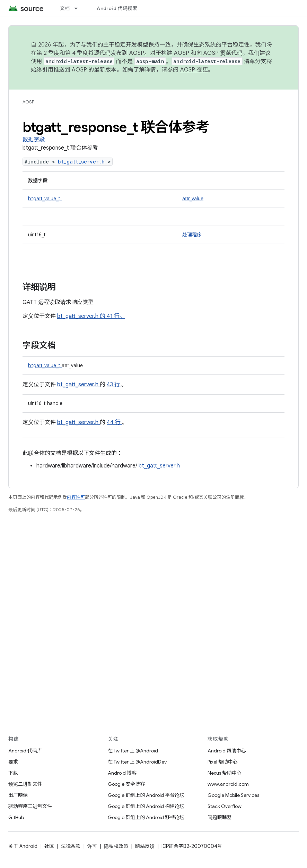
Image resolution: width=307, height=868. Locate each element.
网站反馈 (145, 846)
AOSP (28, 102)
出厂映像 (18, 795)
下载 (13, 773)
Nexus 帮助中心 (225, 773)
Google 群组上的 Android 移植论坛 (146, 817)
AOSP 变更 (194, 70)
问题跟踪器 (220, 817)
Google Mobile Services (233, 795)
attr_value (193, 199)
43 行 (114, 385)
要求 (13, 762)
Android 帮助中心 (227, 751)
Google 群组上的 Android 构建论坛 (146, 806)
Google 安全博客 (126, 784)
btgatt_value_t (45, 199)
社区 (49, 846)
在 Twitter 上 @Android (133, 751)
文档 (65, 8)
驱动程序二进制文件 (30, 806)
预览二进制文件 (25, 784)
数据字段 (34, 140)
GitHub (16, 817)
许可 (92, 846)
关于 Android (23, 846)
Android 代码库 (25, 751)
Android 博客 (122, 773)
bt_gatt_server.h (83, 162)
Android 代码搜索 (117, 8)
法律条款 (71, 846)
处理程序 (192, 235)
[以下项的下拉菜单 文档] (79, 8)
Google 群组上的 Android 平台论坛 (146, 795)
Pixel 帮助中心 (223, 762)
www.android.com (228, 784)
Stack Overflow (225, 806)
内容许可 (76, 497)
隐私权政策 (116, 846)
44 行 (114, 422)
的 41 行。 (112, 316)
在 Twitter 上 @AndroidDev (137, 762)
